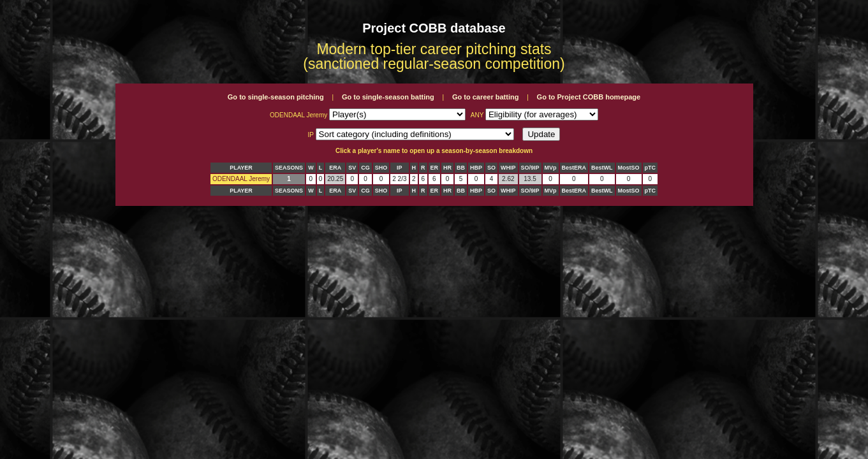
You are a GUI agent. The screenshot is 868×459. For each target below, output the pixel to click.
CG (365, 168)
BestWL (602, 168)
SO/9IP (530, 168)
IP (400, 168)
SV (352, 168)
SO (491, 168)
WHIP (508, 168)
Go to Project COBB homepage (589, 97)
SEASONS (289, 168)
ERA (335, 168)
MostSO (629, 168)
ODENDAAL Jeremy (241, 179)
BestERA (574, 168)
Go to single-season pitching (276, 97)
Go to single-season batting (388, 97)
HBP (476, 168)
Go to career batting (486, 97)
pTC (651, 168)
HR (447, 168)
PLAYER (241, 168)
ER (435, 168)
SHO (381, 168)
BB (461, 168)
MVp (551, 168)
